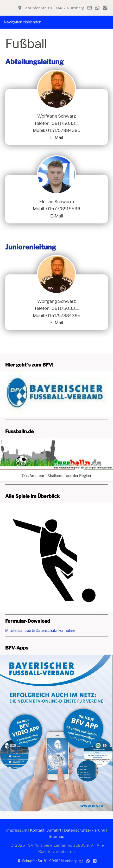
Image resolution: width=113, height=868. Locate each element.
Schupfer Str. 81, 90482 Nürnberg (51, 8)
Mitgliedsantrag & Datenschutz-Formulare (40, 630)
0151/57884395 (63, 130)
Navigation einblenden (23, 22)
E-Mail (57, 137)
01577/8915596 (63, 209)
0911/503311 (65, 123)
